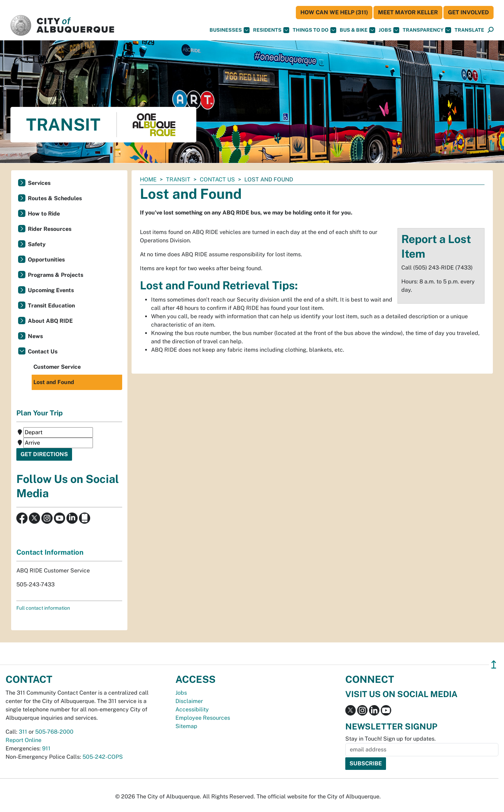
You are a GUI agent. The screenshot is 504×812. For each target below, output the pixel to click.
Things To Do (314, 30)
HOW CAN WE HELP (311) (334, 12)
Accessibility (192, 709)
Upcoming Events (51, 290)
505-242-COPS (103, 757)
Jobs (389, 30)
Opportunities (46, 260)
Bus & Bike (357, 30)
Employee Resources (203, 718)
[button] (469, 30)
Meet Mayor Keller (408, 12)
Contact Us (217, 179)
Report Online (23, 740)
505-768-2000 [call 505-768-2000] (54, 732)
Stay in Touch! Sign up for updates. (391, 739)
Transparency (427, 30)
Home (148, 179)
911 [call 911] (46, 748)
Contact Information (50, 552)
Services (39, 183)
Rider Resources (50, 229)
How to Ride (44, 214)
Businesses (230, 30)
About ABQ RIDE (50, 321)
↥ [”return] (494, 665)
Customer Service (57, 367)
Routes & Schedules (55, 198)
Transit (178, 179)
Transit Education (51, 306)
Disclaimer (189, 701)
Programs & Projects (56, 275)
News (35, 336)
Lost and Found (54, 382)
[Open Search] (491, 30)
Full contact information (43, 608)
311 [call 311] (23, 732)
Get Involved (468, 12)
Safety (37, 244)
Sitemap (186, 726)
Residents (271, 30)
